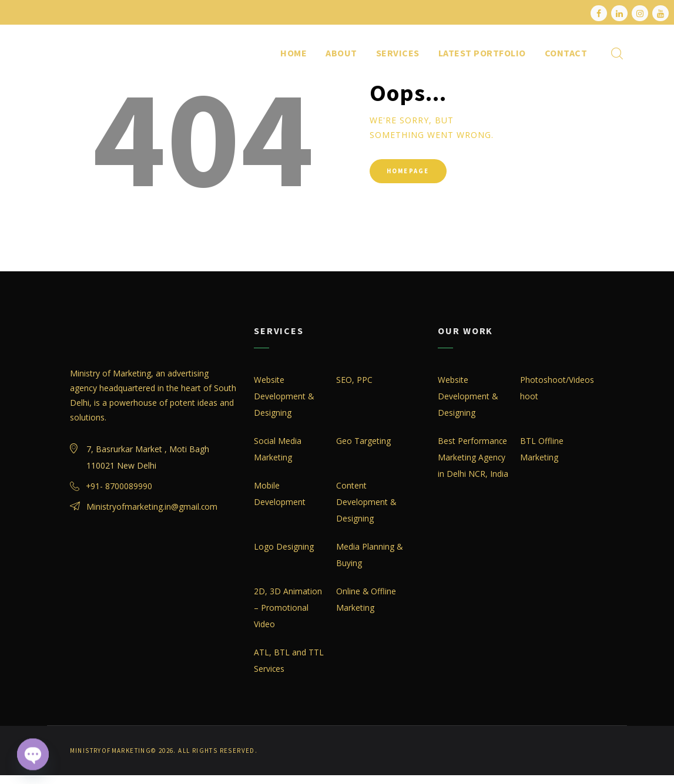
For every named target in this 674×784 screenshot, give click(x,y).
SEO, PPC (354, 380)
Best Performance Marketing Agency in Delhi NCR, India (473, 458)
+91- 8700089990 (120, 487)
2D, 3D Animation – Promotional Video (288, 608)
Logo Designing (284, 547)
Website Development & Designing (284, 397)
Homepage (411, 172)
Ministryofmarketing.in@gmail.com (152, 507)
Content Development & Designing (366, 502)
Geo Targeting (363, 441)
